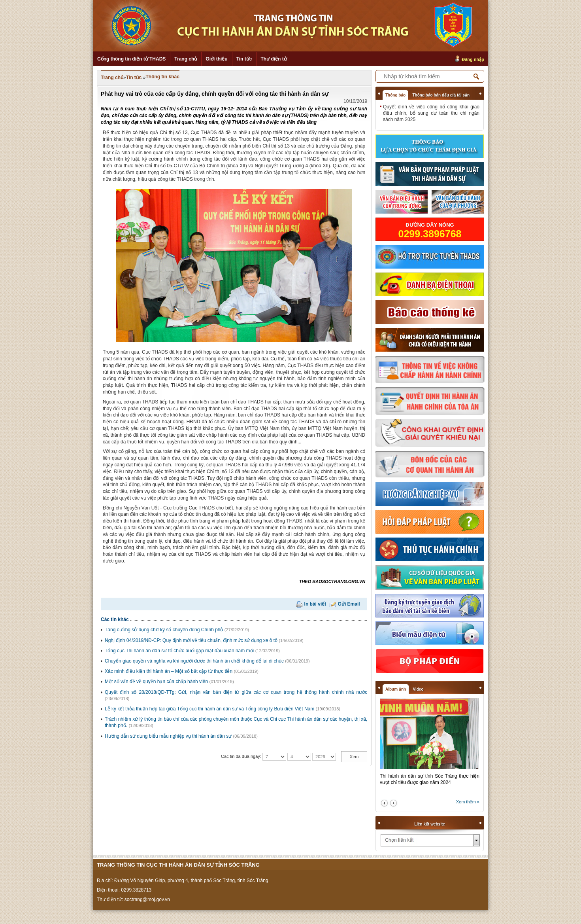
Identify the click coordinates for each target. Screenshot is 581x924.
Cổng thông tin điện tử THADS (131, 59)
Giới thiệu (216, 59)
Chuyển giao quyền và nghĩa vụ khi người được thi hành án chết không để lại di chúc (194, 661)
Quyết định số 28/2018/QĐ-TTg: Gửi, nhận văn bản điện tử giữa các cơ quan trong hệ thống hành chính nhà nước (236, 692)
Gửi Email (349, 604)
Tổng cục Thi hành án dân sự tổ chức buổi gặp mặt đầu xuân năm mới (179, 651)
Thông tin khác (163, 77)
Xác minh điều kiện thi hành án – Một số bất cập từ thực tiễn (169, 671)
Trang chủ (186, 59)
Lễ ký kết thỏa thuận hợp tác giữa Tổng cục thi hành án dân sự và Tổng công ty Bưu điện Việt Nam (209, 709)
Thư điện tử (274, 59)
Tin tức (244, 59)
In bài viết (315, 604)
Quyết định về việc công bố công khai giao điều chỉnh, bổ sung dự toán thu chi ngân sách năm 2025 (431, 113)
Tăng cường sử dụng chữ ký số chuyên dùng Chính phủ (164, 630)
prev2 (384, 803)
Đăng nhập (473, 59)
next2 (393, 803)
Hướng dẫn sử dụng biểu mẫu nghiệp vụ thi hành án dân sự (168, 736)
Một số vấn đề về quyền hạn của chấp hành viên (156, 682)
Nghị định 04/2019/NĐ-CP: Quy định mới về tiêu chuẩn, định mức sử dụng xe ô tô (191, 640)
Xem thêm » (468, 802)
